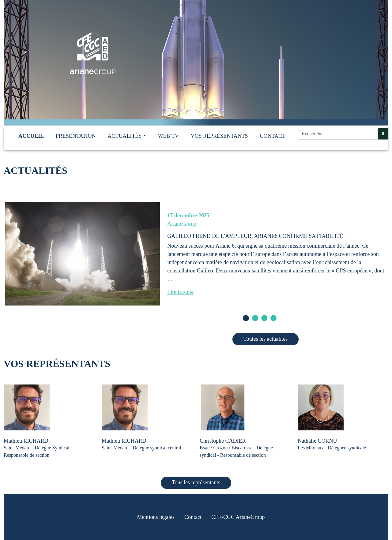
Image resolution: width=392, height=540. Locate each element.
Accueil (31, 136)
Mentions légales (156, 517)
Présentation (76, 136)
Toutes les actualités (266, 339)
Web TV (168, 136)
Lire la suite (180, 292)
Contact (273, 136)
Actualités (124, 136)
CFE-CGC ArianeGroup (238, 517)
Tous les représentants (196, 482)
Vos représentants (219, 136)
